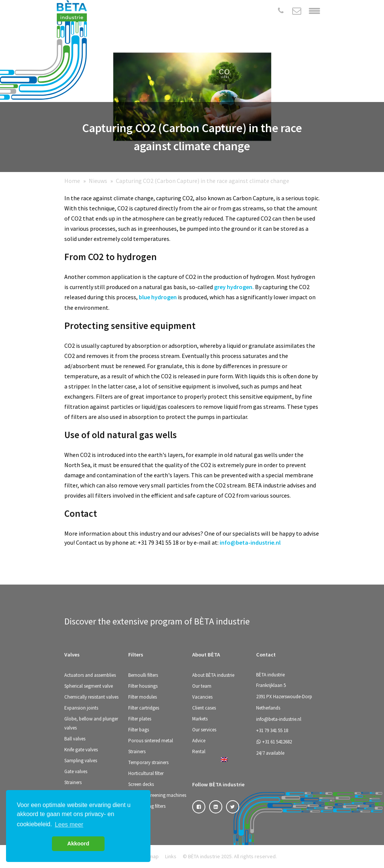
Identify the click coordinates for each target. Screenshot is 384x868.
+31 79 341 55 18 (272, 730)
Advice (199, 741)
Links (171, 856)
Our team (202, 686)
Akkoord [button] (78, 844)
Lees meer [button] (69, 825)
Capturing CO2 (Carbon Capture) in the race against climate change (203, 181)
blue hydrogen (158, 297)
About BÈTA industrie (213, 675)
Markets (200, 719)
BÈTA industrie (270, 675)
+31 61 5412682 (274, 742)
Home (72, 181)
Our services (204, 730)
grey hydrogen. (234, 287)
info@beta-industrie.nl (250, 542)
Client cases (204, 708)
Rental (199, 752)
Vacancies (202, 697)
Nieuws (98, 181)
